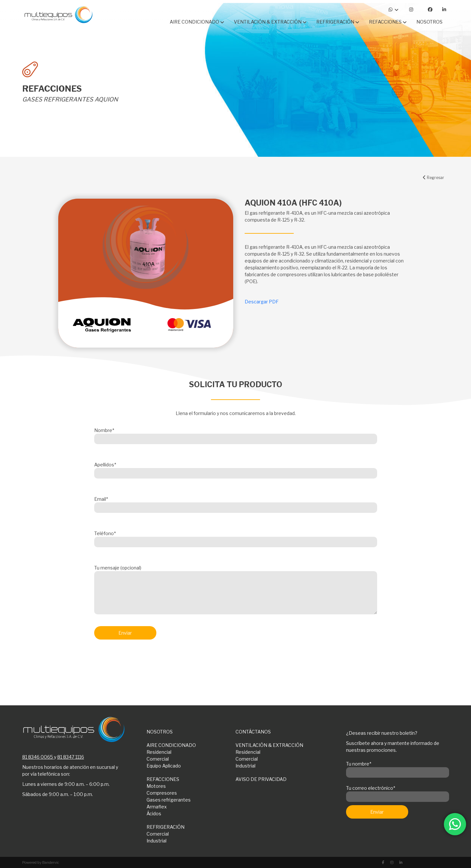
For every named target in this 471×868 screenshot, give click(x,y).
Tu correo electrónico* (398, 792)
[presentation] (144, 662)
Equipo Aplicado (164, 766)
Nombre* (236, 435)
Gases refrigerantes (169, 800)
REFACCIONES (163, 779)
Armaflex (157, 807)
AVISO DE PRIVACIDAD (261, 779)
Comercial (158, 759)
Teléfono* (236, 538)
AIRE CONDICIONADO (171, 745)
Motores (156, 786)
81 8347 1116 (71, 757)
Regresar (434, 178)
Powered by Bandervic (41, 862)
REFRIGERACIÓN (166, 827)
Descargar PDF (262, 302)
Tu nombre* (398, 768)
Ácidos (154, 814)
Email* (236, 503)
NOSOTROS (160, 732)
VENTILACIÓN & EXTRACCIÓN (269, 745)
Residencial (159, 752)
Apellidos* (236, 469)
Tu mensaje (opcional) (236, 590)
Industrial (245, 766)
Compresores (162, 793)
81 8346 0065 (38, 757)
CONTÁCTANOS (253, 732)
